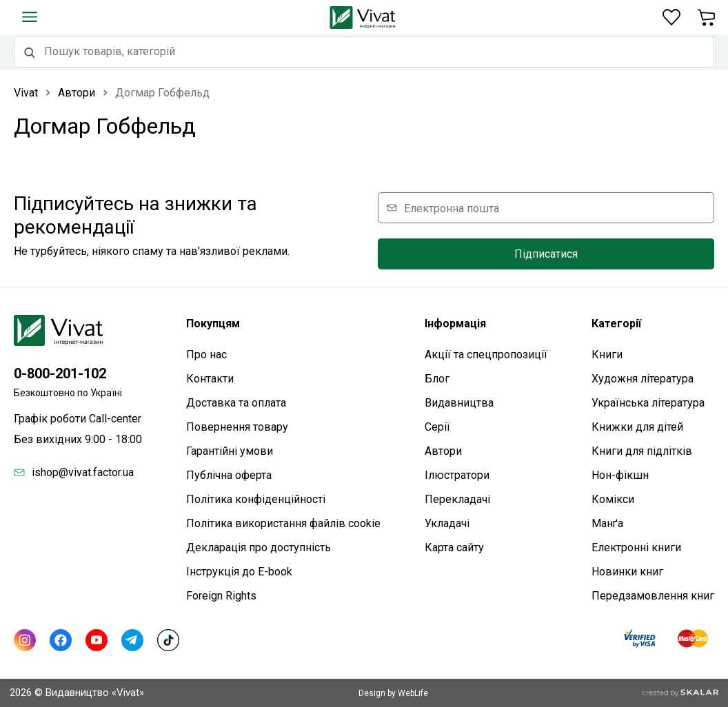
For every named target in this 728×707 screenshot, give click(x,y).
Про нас (206, 355)
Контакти (210, 379)
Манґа (607, 523)
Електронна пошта (452, 208)
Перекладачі (457, 499)
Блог (437, 379)
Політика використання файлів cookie (283, 523)
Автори (443, 451)
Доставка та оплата (236, 403)
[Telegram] (132, 640)
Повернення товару (237, 427)
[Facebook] (61, 640)
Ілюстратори (457, 475)
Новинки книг (627, 572)
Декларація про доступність (259, 547)
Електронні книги (636, 547)
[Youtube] (97, 640)
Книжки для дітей (637, 427)
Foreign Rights (221, 596)
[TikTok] (168, 640)
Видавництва (459, 403)
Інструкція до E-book (239, 572)
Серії (437, 427)
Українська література (648, 403)
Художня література (643, 379)
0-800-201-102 (60, 373)
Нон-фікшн (620, 475)
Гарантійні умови (230, 451)
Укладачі (447, 523)
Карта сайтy (454, 547)
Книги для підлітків (642, 451)
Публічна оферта (229, 475)
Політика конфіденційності (256, 499)
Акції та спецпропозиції (486, 355)
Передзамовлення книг (653, 596)
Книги (607, 355)
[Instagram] (25, 640)
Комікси (613, 499)
